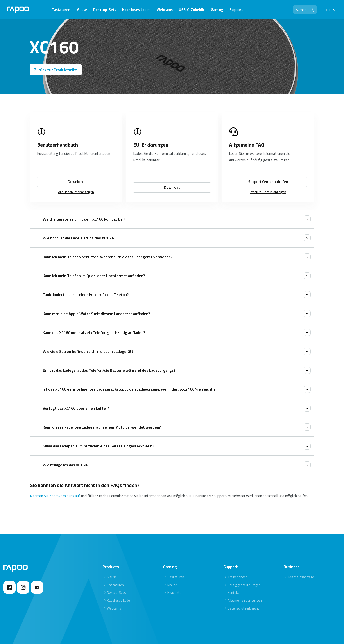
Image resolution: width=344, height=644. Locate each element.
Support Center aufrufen (268, 182)
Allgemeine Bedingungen (245, 600)
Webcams (114, 608)
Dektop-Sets (116, 593)
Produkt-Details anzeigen (268, 192)
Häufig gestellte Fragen (244, 585)
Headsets (174, 593)
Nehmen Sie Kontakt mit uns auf (56, 496)
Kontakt (234, 593)
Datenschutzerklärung (244, 608)
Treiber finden (238, 577)
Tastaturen (115, 585)
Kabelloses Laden (119, 600)
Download (76, 182)
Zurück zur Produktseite (56, 70)
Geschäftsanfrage (301, 577)
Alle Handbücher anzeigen (76, 192)
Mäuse (112, 577)
